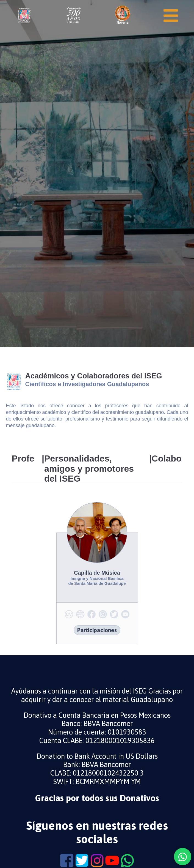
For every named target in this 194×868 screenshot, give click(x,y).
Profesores (23, 458)
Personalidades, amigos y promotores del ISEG (89, 469)
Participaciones (97, 630)
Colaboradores (167, 458)
